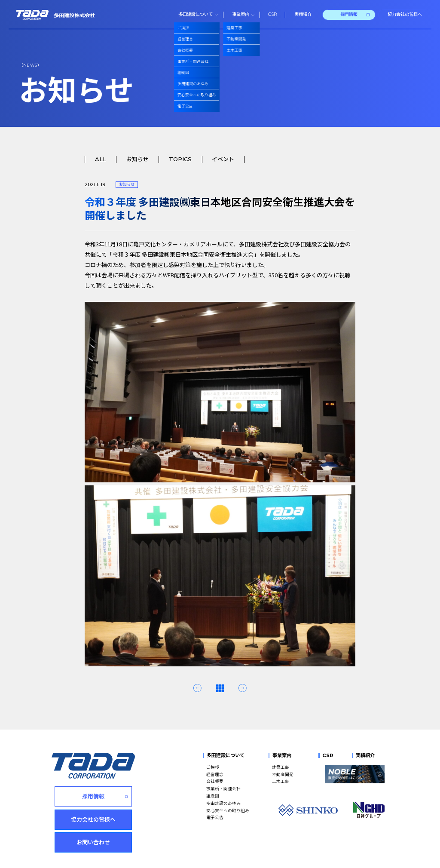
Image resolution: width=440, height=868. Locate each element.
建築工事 (281, 767)
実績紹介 (365, 755)
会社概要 (215, 781)
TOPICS (180, 159)
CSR (328, 755)
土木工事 (281, 781)
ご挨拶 (213, 767)
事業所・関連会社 (223, 788)
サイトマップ (189, 856)
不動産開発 (283, 774)
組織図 (213, 796)
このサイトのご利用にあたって (140, 856)
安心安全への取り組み (228, 810)
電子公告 (215, 817)
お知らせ (137, 159)
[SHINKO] (308, 810)
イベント (223, 159)
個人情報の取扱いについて (77, 856)
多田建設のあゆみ (223, 803)
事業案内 (282, 755)
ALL (101, 159)
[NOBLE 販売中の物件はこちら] (355, 774)
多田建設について (226, 755)
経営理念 (215, 774)
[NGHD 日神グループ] (369, 810)
